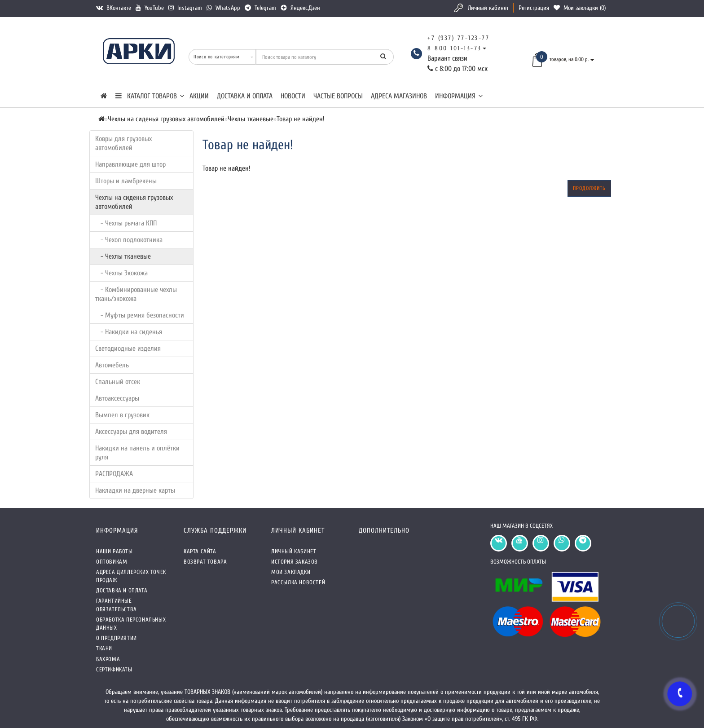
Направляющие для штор (130, 164)
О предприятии (117, 638)
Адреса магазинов (399, 96)
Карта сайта (200, 551)
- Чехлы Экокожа (121, 273)
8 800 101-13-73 (455, 48)
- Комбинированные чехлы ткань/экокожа (136, 294)
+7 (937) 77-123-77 (458, 38)
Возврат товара (205, 562)
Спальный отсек (118, 382)
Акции (199, 96)
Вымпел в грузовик (122, 415)
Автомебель (112, 365)
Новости (293, 96)
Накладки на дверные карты (135, 490)
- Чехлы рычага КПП (126, 223)
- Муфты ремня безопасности (140, 315)
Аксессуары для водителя (131, 432)
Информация (459, 96)
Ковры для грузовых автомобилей (123, 143)
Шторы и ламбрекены (126, 181)
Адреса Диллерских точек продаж (131, 576)
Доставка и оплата (245, 96)
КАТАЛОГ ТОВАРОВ (150, 96)
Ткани (104, 648)
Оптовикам (112, 562)
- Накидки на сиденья (129, 332)
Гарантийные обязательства (117, 605)
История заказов (295, 562)
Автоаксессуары (117, 398)
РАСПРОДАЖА (114, 474)
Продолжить (589, 188)
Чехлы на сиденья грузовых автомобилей (134, 202)
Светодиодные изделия (128, 349)
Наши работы (114, 551)
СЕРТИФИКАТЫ (114, 669)
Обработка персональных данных (131, 624)
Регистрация (534, 8)
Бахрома (108, 659)
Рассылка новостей (298, 582)
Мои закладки (291, 572)
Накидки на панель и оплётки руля (137, 453)
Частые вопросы (338, 96)
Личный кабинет (488, 8)
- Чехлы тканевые (123, 256)
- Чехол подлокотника (129, 240)
